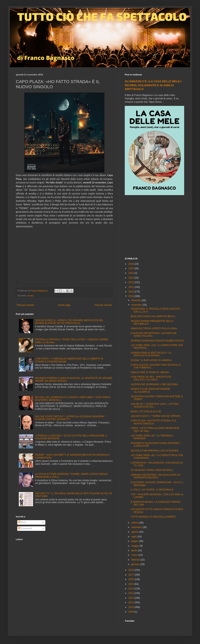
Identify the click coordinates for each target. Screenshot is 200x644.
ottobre (135, 523)
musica (30, 296)
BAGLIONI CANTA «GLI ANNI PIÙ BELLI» (153, 316)
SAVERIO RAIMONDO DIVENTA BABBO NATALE (157, 341)
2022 (131, 282)
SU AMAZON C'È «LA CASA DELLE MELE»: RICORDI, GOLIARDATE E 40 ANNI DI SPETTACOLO (153, 85)
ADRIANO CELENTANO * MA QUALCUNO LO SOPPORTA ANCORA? (155, 476)
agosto (135, 532)
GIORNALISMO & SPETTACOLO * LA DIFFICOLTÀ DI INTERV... (151, 354)
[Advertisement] (154, 227)
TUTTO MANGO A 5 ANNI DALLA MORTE (153, 517)
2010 (131, 607)
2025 (131, 268)
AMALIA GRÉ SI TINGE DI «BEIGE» (150, 372)
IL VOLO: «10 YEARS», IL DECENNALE (152, 490)
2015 (131, 584)
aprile (135, 550)
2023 (131, 278)
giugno (135, 541)
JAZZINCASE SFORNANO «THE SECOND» (154, 384)
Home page (64, 305)
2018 (131, 570)
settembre (137, 527)
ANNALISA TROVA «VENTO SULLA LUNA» (154, 328)
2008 (131, 612)
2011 (131, 602)
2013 (131, 593)
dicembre (137, 300)
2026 (131, 264)
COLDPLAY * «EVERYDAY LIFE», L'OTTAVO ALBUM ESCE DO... (155, 405)
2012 (131, 598)
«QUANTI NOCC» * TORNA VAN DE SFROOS (156, 416)
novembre (137, 305)
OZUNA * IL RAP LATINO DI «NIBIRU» (151, 360)
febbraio (136, 560)
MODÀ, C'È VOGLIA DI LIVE (146, 412)
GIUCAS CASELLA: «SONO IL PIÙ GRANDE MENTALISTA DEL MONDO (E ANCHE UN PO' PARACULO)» (69, 322)
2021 (131, 287)
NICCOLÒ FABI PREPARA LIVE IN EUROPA (155, 451)
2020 (131, 292)
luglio (134, 537)
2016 (131, 579)
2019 (131, 296)
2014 (131, 589)
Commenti (25, 528)
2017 (131, 575)
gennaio (136, 564)
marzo (135, 555)
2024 (131, 273)
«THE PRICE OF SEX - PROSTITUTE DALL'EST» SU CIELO (151, 378)
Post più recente (25, 305)
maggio (136, 546)
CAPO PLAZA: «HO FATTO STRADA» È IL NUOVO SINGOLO (154, 422)
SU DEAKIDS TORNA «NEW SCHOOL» (152, 470)
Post (22, 522)
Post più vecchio (103, 305)
